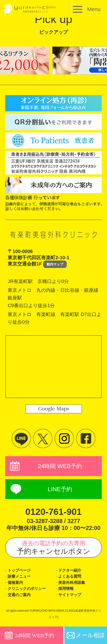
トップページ (20, 572)
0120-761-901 (53, 513)
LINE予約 (60, 490)
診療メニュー (20, 579)
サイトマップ (70, 598)
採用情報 (66, 592)
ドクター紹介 (70, 572)
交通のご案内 (20, 598)
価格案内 (16, 585)
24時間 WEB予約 (60, 466)
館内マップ (55, 264)
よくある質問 (70, 579)
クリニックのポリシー (28, 592)
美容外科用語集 (72, 585)
